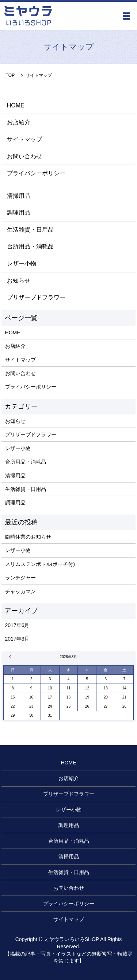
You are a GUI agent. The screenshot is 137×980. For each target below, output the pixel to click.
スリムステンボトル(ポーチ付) (40, 564)
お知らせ (19, 281)
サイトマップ (24, 139)
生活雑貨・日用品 (30, 230)
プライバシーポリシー (36, 173)
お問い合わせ (24, 156)
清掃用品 (19, 196)
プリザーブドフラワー (36, 297)
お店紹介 (19, 122)
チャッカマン (20, 591)
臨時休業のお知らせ (28, 537)
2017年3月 (17, 639)
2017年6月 (17, 625)
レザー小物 (22, 263)
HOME (16, 105)
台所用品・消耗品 (30, 246)
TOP (10, 75)
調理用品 (19, 212)
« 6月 (11, 657)
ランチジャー (20, 578)
